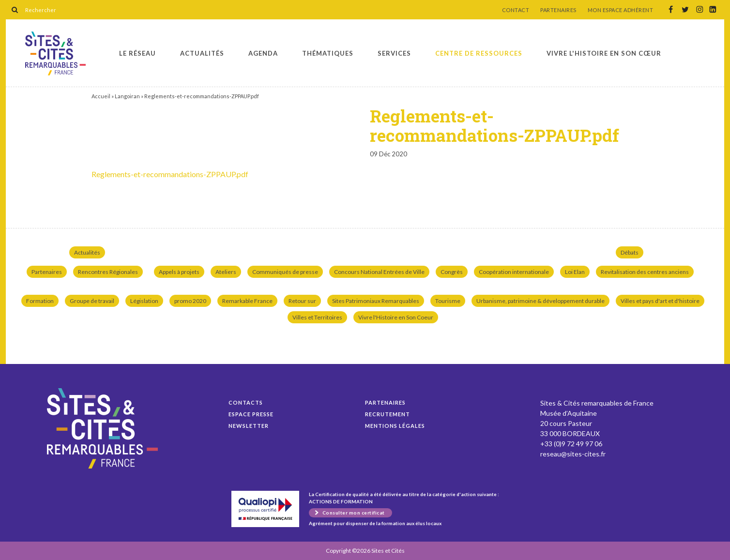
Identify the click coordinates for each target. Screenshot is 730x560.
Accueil (101, 96)
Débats (630, 252)
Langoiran (127, 96)
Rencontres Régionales (108, 272)
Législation (144, 301)
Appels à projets (179, 272)
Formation (40, 301)
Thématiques (328, 53)
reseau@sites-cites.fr (573, 454)
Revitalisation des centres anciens (645, 272)
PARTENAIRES (558, 10)
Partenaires (47, 272)
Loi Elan (575, 272)
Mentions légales (395, 426)
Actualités (202, 53)
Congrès (452, 272)
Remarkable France (247, 301)
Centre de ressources (479, 53)
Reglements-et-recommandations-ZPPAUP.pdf (55, 53)
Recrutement (388, 414)
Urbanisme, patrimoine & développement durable (540, 301)
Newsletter (249, 426)
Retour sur (302, 301)
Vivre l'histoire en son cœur (604, 53)
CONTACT (516, 10)
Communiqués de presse (285, 272)
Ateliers (226, 272)
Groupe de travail (92, 301)
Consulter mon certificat (354, 513)
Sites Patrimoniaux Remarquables (376, 301)
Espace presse (251, 414)
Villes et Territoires (317, 317)
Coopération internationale (514, 272)
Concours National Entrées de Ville (379, 272)
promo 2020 (190, 301)
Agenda (263, 53)
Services (394, 53)
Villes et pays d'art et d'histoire (660, 301)
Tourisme (448, 301)
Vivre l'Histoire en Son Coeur (396, 317)
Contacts (246, 402)
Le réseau (137, 53)
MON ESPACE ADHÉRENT (621, 10)
